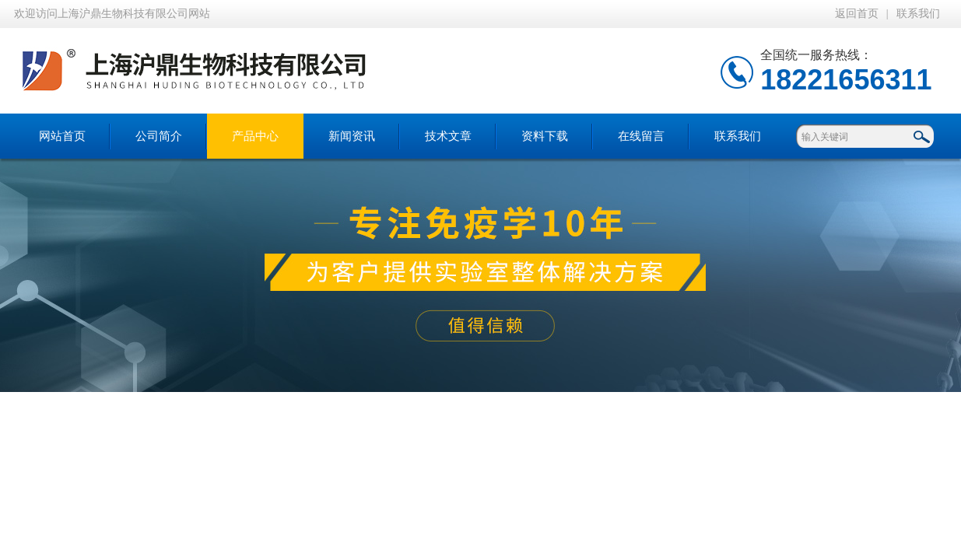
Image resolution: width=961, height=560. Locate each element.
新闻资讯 (352, 136)
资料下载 (545, 136)
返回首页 (857, 14)
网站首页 (62, 136)
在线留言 (641, 136)
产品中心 (255, 136)
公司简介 (159, 136)
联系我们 (918, 14)
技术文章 (448, 136)
